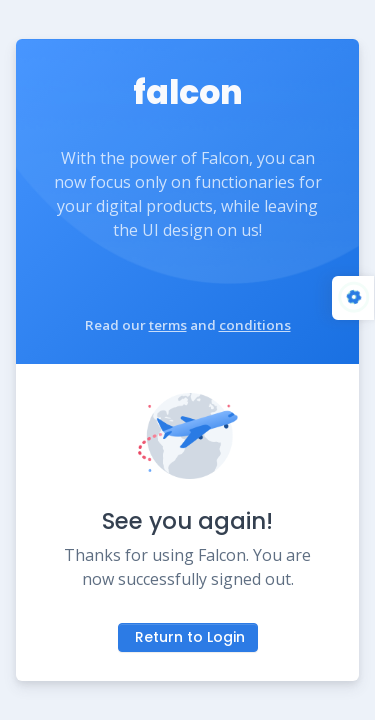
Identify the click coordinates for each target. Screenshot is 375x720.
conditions (255, 325)
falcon (188, 92)
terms (168, 325)
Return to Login (190, 637)
